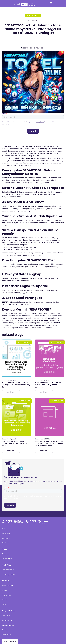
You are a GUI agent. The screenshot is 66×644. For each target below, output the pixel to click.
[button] (51, 4)
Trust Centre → (10, 641)
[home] (25, 4)
